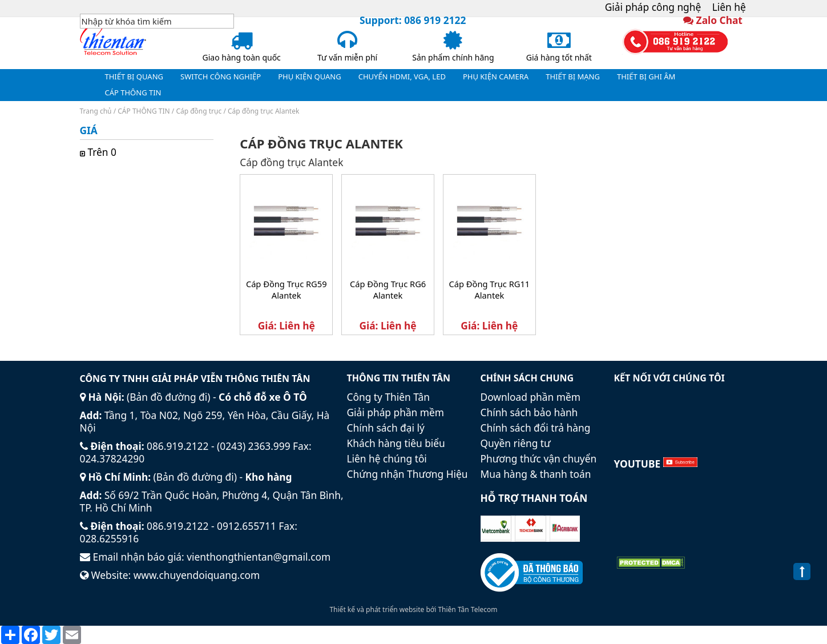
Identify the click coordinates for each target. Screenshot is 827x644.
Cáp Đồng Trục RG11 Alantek (490, 289)
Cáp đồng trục (199, 111)
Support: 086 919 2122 (413, 20)
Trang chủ (96, 111)
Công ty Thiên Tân (388, 397)
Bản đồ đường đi (168, 397)
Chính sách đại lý (386, 428)
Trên (104, 152)
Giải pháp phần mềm (396, 412)
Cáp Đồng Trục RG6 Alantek (388, 289)
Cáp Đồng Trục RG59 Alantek (287, 289)
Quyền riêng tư (516, 443)
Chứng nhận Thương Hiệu (408, 474)
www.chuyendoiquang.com (197, 575)
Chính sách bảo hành (529, 412)
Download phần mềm (531, 397)
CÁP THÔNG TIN (144, 111)
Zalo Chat (719, 20)
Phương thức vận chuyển (539, 458)
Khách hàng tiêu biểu (396, 443)
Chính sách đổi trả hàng (536, 428)
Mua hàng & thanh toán (536, 474)
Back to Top (802, 578)
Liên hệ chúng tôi (387, 458)
